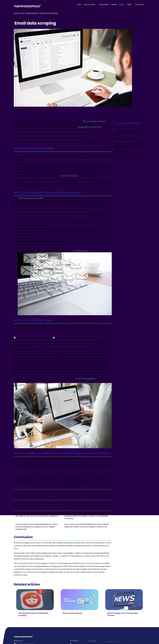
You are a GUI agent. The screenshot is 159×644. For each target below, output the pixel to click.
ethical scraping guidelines (86, 379)
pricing (114, 5)
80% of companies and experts (95, 121)
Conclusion (119, 151)
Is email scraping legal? (124, 139)
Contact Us (139, 5)
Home (79, 5)
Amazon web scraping (69, 176)
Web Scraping (32, 13)
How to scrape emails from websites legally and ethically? (129, 145)
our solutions (89, 5)
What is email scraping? (124, 127)
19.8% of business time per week (31, 198)
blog (121, 5)
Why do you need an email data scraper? (127, 133)
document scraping (81, 251)
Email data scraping (49, 13)
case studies (104, 5)
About (130, 5)
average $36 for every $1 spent (90, 127)
